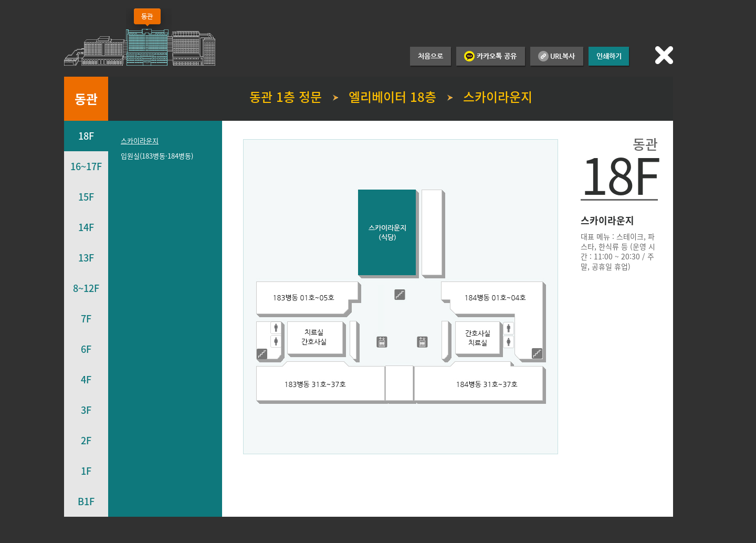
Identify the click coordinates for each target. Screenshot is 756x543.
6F (86, 349)
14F (86, 227)
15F (86, 197)
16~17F (86, 166)
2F (86, 440)
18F (86, 136)
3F (86, 410)
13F (86, 258)
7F (86, 319)
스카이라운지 (140, 140)
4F (86, 379)
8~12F (86, 288)
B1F (86, 501)
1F (86, 471)
